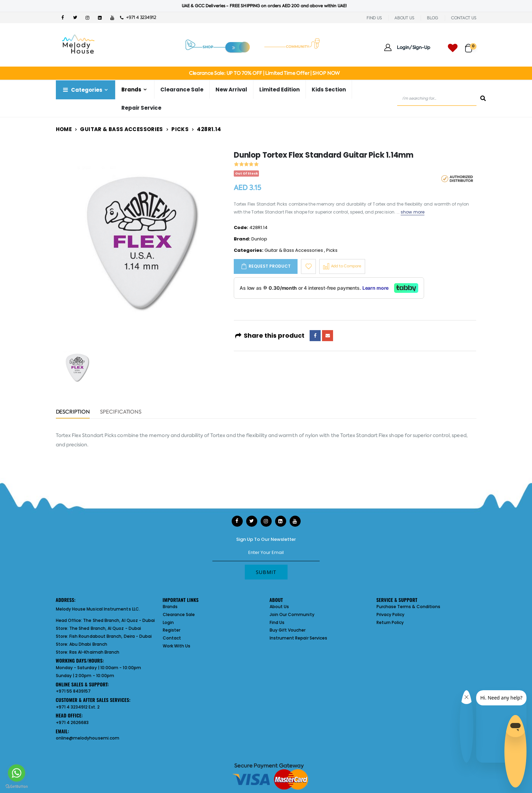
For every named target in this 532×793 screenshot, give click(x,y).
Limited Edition (279, 90)
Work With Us (177, 646)
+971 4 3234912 (138, 17)
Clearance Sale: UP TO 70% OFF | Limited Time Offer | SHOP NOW (264, 73)
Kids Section (329, 90)
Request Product (270, 266)
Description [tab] (73, 412)
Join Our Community (292, 614)
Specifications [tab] (121, 412)
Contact (172, 638)
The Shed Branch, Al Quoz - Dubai (119, 620)
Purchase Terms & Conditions (409, 607)
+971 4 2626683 (72, 722)
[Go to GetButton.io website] (17, 786)
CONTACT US (464, 18)
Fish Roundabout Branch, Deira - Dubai (111, 636)
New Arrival (231, 90)
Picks (180, 129)
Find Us (277, 622)
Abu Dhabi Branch (88, 644)
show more (413, 212)
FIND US (374, 18)
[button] (471, 45)
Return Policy (390, 622)
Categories (82, 90)
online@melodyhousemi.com (88, 738)
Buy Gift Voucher (288, 630)
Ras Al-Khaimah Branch (94, 652)
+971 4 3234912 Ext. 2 (78, 707)
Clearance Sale (182, 90)
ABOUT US (404, 18)
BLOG (433, 18)
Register (172, 630)
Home (64, 129)
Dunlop (259, 239)
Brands (131, 90)
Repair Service (141, 108)
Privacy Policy (391, 614)
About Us (279, 607)
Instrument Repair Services (299, 638)
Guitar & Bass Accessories (121, 129)
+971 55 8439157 (73, 691)
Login (168, 622)
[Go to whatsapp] (17, 773)
